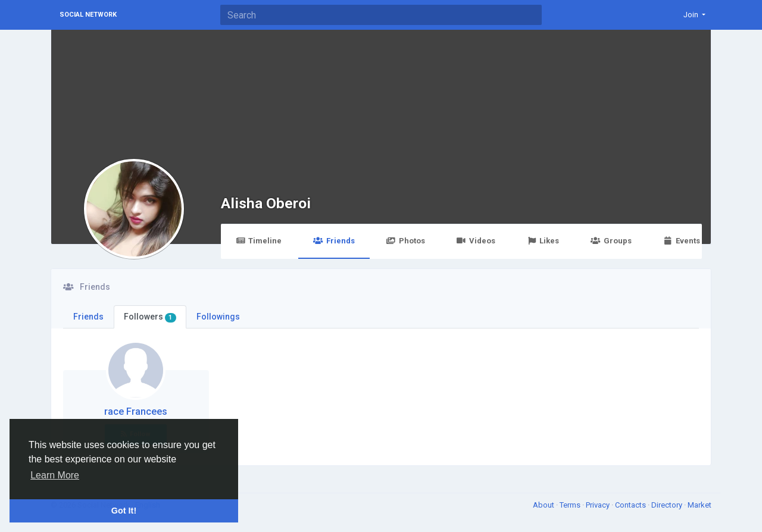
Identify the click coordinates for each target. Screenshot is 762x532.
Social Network (88, 15)
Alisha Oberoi (266, 203)
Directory (668, 505)
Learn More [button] (55, 475)
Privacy (599, 505)
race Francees (136, 411)
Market (699, 505)
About (544, 505)
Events (682, 241)
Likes (543, 241)
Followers (150, 317)
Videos (476, 241)
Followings (218, 317)
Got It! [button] (124, 511)
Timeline (259, 241)
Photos (406, 241)
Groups (611, 241)
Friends (334, 241)
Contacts (631, 505)
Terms (571, 505)
